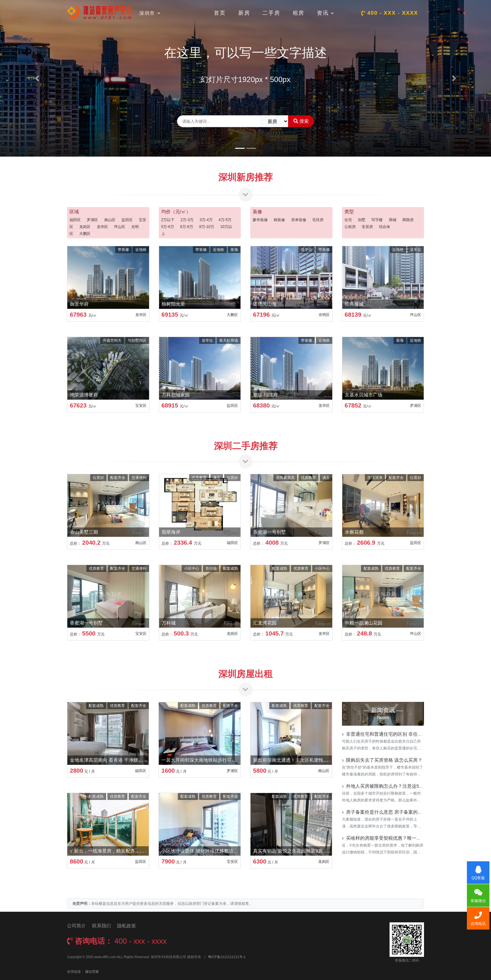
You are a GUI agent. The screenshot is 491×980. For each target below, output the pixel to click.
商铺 (393, 220)
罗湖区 (92, 220)
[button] (37, 78)
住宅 (348, 220)
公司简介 (76, 926)
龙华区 (102, 227)
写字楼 (377, 220)
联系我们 (101, 926)
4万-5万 (225, 220)
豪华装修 (260, 220)
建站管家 (92, 972)
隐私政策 (127, 926)
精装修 (279, 220)
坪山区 (120, 227)
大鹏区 (85, 234)
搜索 (301, 121)
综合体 (385, 227)
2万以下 (168, 220)
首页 (220, 13)
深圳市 (150, 13)
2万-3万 (187, 220)
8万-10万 (207, 227)
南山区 (110, 220)
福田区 (75, 220)
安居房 (367, 227)
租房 (299, 13)
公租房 (350, 227)
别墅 (362, 220)
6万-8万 (186, 227)
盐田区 (127, 220)
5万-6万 (168, 227)
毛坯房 (318, 220)
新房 (244, 13)
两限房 (408, 220)
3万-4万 (206, 220)
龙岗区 (85, 227)
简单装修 (299, 220)
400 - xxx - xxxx (390, 13)
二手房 (271, 13)
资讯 (326, 13)
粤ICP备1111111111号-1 (227, 957)
